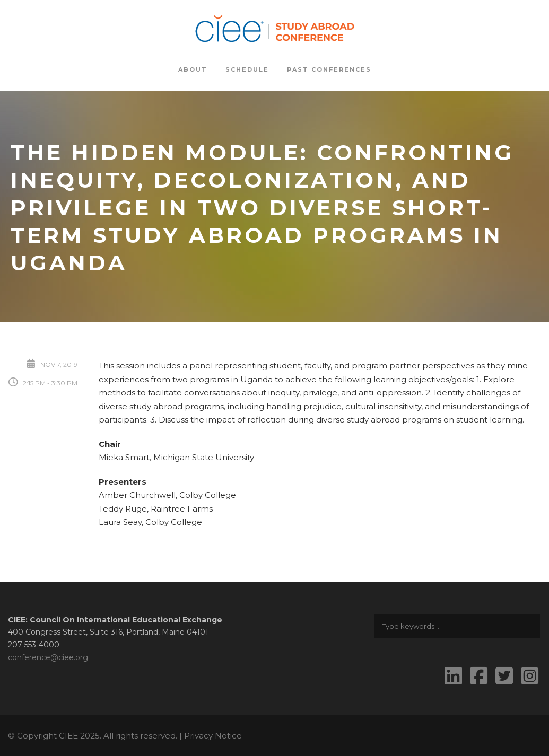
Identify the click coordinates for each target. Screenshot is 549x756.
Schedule (247, 69)
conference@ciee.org (48, 657)
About (193, 69)
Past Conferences (329, 69)
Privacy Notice (213, 736)
